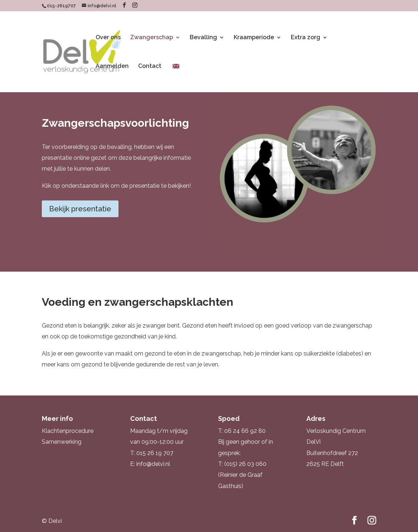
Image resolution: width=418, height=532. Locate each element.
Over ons (108, 38)
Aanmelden (112, 66)
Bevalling (203, 38)
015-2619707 (61, 6)
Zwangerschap (152, 38)
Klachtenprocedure (68, 431)
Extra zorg (306, 38)
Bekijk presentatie (80, 209)
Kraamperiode (254, 38)
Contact (150, 66)
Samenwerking (62, 442)
